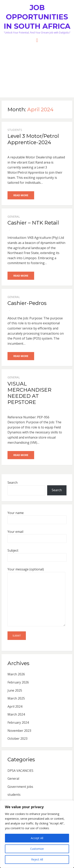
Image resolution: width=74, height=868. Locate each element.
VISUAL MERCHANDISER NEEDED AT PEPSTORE (30, 393)
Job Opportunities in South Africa (37, 17)
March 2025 (16, 698)
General (14, 217)
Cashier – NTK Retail (33, 223)
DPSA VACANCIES (20, 771)
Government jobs (20, 787)
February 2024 (18, 722)
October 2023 (17, 739)
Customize (37, 849)
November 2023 (19, 731)
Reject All (37, 859)
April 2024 (15, 706)
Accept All (37, 838)
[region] (37, 834)
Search (13, 483)
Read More (21, 195)
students (15, 130)
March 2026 (16, 674)
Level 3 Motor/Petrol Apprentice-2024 (33, 139)
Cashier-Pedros (27, 303)
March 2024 (16, 714)
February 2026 (18, 682)
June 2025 (15, 690)
